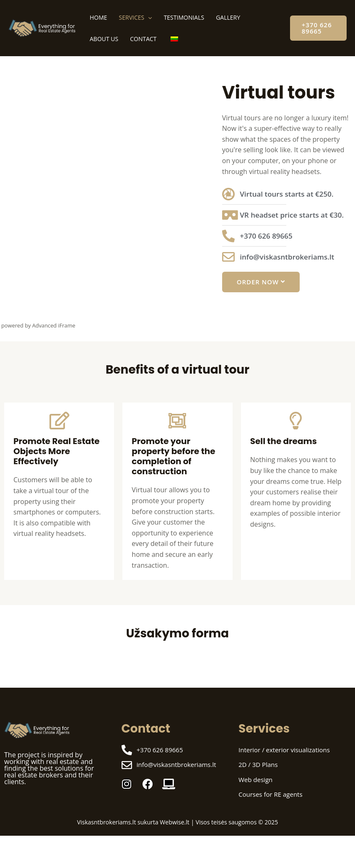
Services (136, 17)
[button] (318, 28)
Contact (143, 39)
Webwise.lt (174, 822)
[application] (148, 17)
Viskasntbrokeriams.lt (107, 822)
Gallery (228, 17)
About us (104, 39)
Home (98, 17)
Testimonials (184, 17)
